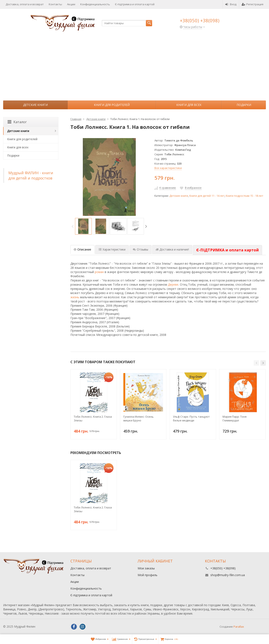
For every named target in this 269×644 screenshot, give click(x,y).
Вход (231, 4)
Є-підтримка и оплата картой (135, 4)
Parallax (239, 627)
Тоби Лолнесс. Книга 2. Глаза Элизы (93, 418)
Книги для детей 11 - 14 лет (207, 196)
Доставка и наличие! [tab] (172, 249)
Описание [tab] (82, 249)
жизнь (75, 297)
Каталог (17, 122)
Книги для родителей (112, 105)
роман (99, 272)
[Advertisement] (134, 69)
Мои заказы (146, 568)
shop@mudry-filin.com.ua (228, 575)
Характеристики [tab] (112, 249)
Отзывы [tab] (140, 249)
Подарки (244, 105)
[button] (256, 363)
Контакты (55, 4)
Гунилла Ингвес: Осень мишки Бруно (138, 418)
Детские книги (35, 105)
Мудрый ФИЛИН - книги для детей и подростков (31, 175)
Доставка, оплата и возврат (25, 4)
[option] (83, 226)
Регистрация (253, 4)
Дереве (173, 284)
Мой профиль (148, 575)
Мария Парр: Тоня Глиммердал (235, 418)
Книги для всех (189, 105)
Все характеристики (168, 168)
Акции (71, 4)
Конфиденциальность (95, 4)
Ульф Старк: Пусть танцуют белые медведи (191, 418)
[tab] (227, 250)
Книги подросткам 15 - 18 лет (244, 196)
